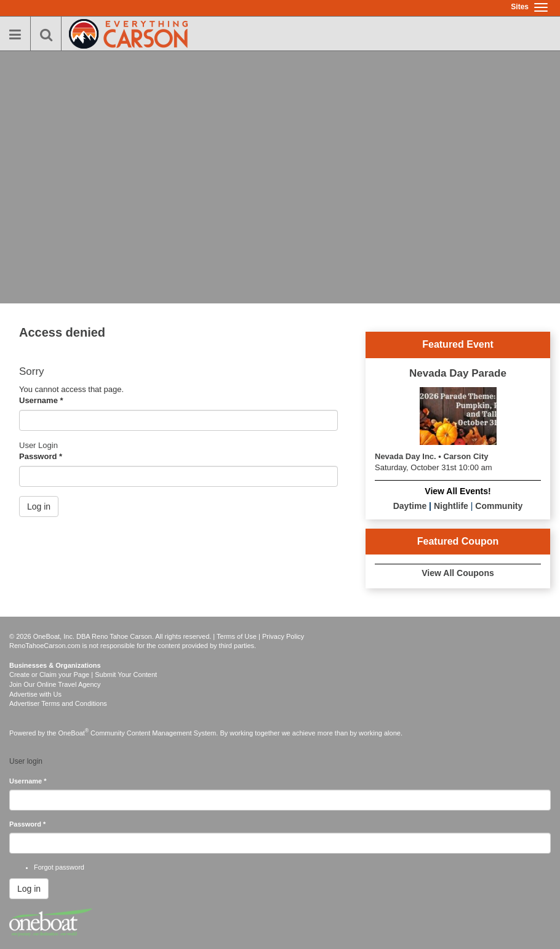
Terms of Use (237, 636)
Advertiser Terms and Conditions (58, 703)
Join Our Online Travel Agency (55, 684)
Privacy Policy (283, 636)
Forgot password (59, 867)
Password (41, 456)
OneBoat (74, 733)
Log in (39, 507)
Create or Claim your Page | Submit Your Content (83, 675)
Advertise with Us (35, 694)
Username (41, 400)
